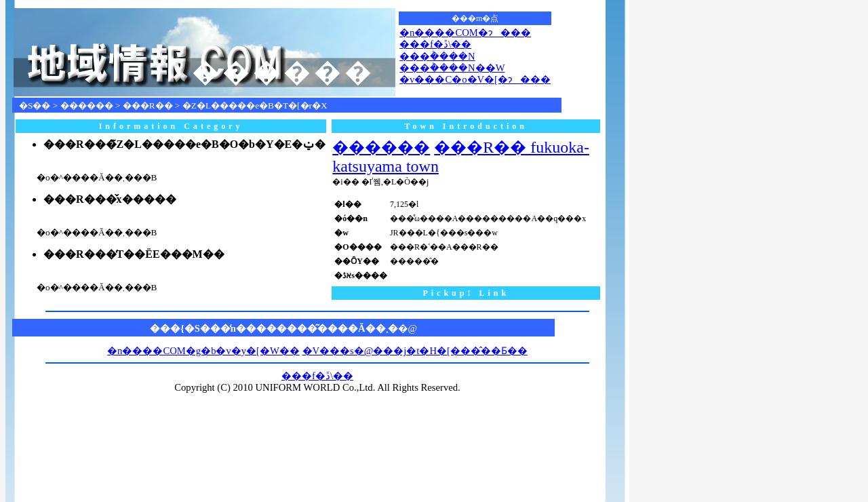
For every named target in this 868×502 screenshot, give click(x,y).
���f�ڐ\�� (435, 44)
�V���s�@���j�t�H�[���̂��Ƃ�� (415, 351)
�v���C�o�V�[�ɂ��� (475, 79)
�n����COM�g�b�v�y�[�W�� (203, 351)
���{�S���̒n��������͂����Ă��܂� (274, 328)
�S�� (35, 105)
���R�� (148, 105)
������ (87, 105)
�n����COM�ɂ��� (465, 33)
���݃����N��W (452, 68)
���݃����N (437, 56)
